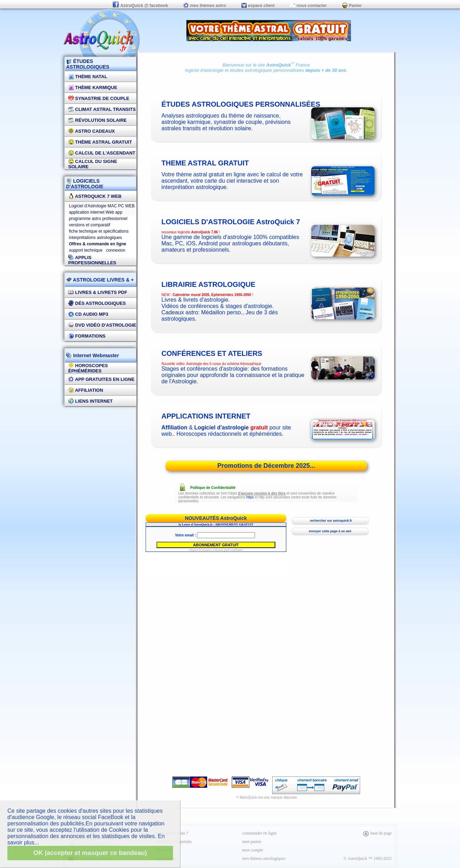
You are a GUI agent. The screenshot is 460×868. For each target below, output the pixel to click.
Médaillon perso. (222, 312)
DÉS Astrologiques (97, 303)
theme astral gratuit (205, 163)
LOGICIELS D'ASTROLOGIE (85, 184)
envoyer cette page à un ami (330, 531)
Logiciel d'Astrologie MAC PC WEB (102, 206)
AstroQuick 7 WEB (95, 196)
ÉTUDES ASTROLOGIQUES (88, 64)
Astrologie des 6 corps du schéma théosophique (224, 364)
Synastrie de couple (99, 98)
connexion (116, 250)
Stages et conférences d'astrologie (205, 369)
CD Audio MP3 (88, 314)
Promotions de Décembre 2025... (266, 466)
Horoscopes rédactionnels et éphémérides (229, 434)
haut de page (377, 833)
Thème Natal (88, 77)
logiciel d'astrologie (204, 70)
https (250, 497)
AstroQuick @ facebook (141, 6)
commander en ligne (260, 833)
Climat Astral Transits (102, 109)
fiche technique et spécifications (99, 231)
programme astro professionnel (98, 219)
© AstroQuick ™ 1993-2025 (368, 858)
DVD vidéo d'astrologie (102, 325)
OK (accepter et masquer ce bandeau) (90, 853)
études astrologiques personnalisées (267, 70)
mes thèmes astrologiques (264, 858)
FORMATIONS (87, 336)
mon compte (253, 850)
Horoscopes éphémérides (88, 368)
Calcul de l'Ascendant (102, 153)
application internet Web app (96, 212)
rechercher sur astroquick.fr (330, 521)
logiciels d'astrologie (231, 222)
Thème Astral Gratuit (100, 142)
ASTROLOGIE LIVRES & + (100, 280)
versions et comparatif (90, 225)
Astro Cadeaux (92, 131)
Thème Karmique (93, 87)
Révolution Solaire (97, 120)
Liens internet (91, 401)
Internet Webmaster (95, 356)
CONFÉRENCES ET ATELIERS (212, 353)
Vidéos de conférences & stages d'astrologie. (218, 306)
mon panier (252, 842)
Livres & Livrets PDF (98, 292)
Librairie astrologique (208, 284)
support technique (86, 250)
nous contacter (308, 6)
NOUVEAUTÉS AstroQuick (216, 518)
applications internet (206, 416)
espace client (258, 6)
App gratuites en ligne (101, 379)
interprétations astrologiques (95, 238)
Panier (352, 6)
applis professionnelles (92, 260)
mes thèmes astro (205, 6)
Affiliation (86, 390)
